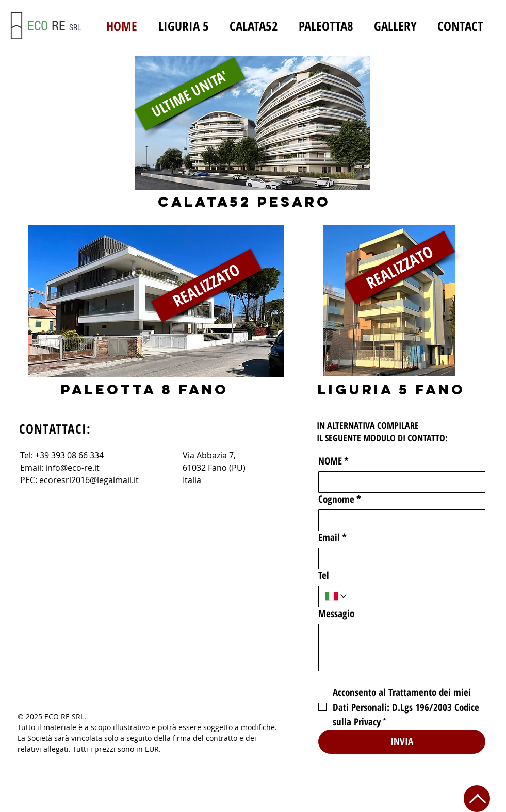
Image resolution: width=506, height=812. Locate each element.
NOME (333, 461)
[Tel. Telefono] (413, 596)
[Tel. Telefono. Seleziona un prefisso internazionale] (337, 596)
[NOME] (399, 482)
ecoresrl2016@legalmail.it (89, 480)
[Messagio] (402, 648)
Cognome (340, 499)
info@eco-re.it (72, 468)
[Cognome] (399, 520)
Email (332, 537)
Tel (324, 576)
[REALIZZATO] (399, 268)
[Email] (399, 558)
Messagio (336, 614)
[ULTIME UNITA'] (189, 94)
